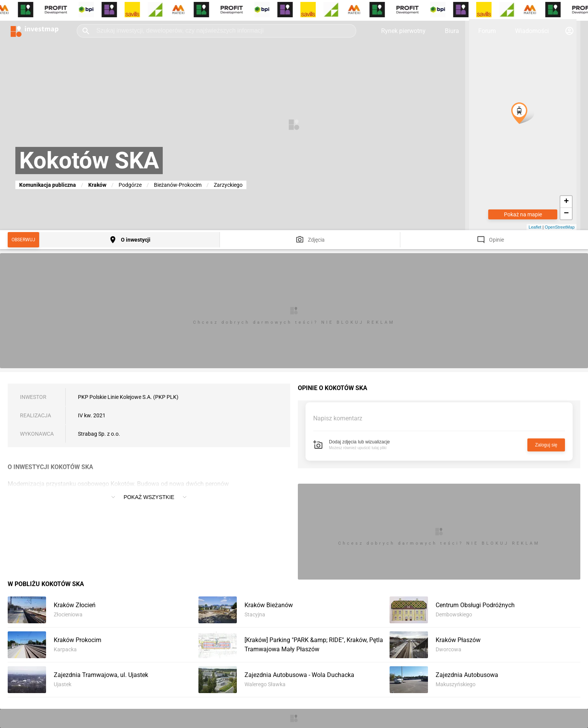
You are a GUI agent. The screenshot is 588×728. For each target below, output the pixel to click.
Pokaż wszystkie (149, 497)
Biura (452, 31)
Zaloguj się (546, 445)
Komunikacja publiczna (48, 185)
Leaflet (535, 227)
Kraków (97, 185)
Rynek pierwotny (403, 31)
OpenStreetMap (560, 227)
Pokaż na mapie (523, 214)
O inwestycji (136, 240)
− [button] (566, 214)
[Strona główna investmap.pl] (35, 31)
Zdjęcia (316, 240)
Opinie (496, 240)
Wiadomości (532, 31)
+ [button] (566, 202)
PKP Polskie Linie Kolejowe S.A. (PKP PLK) (128, 397)
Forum (487, 31)
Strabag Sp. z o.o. (99, 434)
